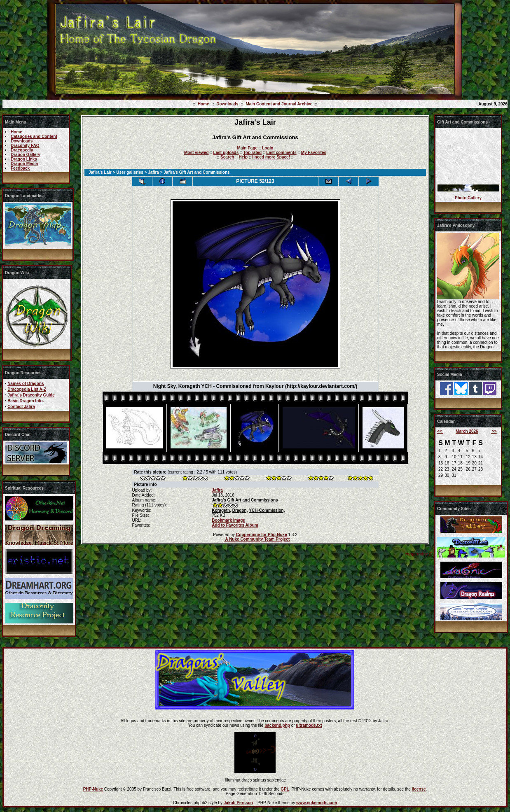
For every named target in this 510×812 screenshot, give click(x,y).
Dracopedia (22, 150)
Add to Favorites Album (235, 525)
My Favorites (314, 153)
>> (494, 431)
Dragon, (240, 510)
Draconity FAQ (25, 146)
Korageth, (221, 510)
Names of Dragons (26, 384)
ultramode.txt (309, 725)
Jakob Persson (238, 803)
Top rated (252, 153)
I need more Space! (271, 157)
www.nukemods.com (317, 803)
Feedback (20, 168)
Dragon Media (24, 164)
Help (243, 157)
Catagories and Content (34, 136)
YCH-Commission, (267, 510)
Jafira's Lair (100, 172)
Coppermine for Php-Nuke (262, 535)
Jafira (153, 172)
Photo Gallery (468, 198)
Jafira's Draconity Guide (31, 395)
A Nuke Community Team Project (257, 539)
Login (268, 148)
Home (204, 104)
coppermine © (418, 554)
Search (227, 157)
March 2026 (467, 431)
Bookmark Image (228, 520)
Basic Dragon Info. (26, 401)
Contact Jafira (21, 407)
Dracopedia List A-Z (27, 389)
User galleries (130, 172)
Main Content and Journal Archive (279, 104)
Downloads (227, 104)
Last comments (281, 153)
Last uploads (226, 153)
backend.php (277, 725)
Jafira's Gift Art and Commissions (245, 500)
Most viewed (196, 153)
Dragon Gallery (26, 155)
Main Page (247, 148)
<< (440, 431)
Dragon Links (24, 159)
